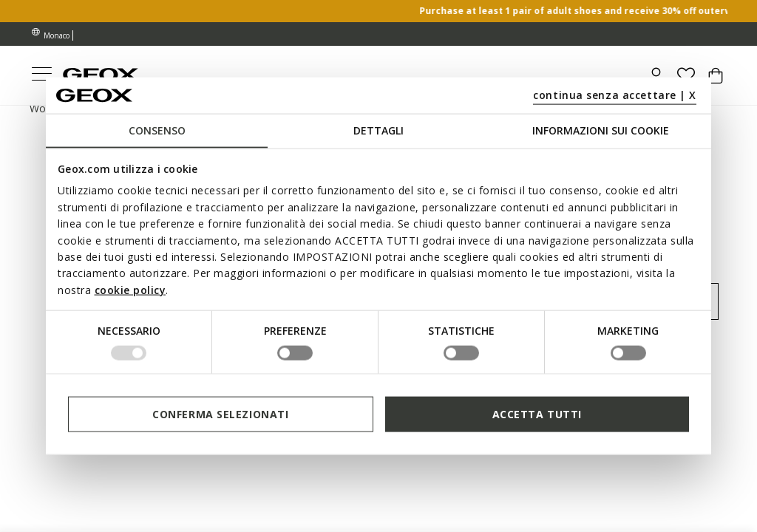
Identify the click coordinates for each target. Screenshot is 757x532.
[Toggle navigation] (41, 76)
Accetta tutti (537, 413)
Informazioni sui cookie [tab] (601, 130)
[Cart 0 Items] (716, 81)
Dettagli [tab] (378, 130)
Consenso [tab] (157, 130)
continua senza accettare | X (615, 94)
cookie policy (130, 289)
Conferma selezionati (220, 413)
